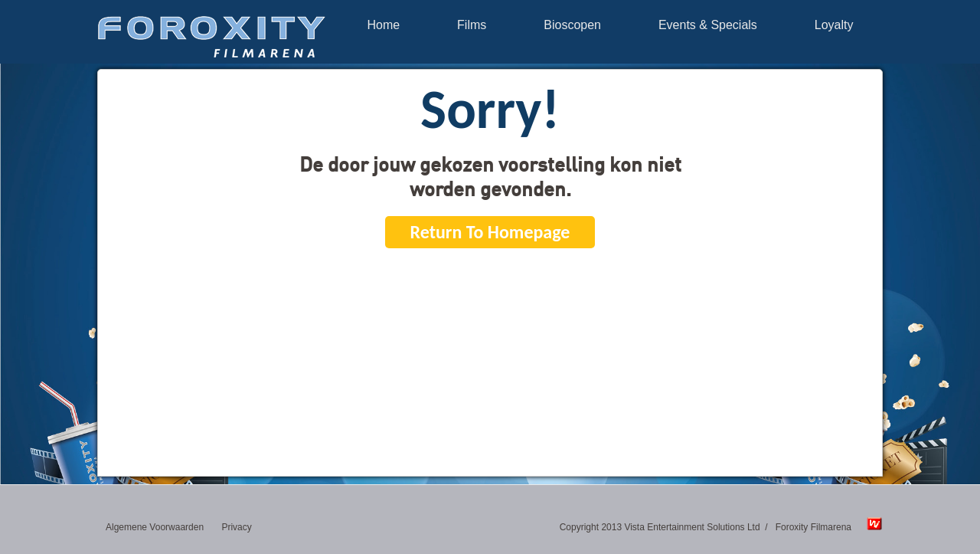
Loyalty (834, 25)
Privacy (236, 527)
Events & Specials (708, 25)
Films (472, 25)
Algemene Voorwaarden (155, 527)
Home (383, 25)
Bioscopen (572, 25)
